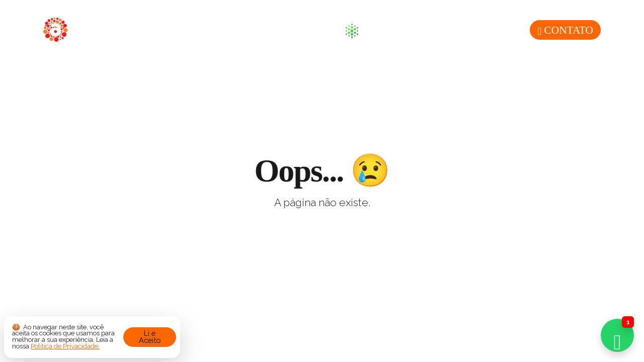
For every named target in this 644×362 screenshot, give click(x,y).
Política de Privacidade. (65, 346)
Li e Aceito (150, 337)
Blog (316, 30)
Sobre (197, 30)
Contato (565, 30)
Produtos (258, 30)
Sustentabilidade (406, 31)
